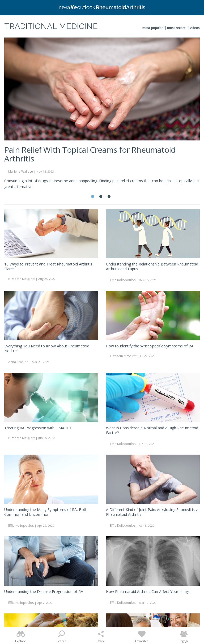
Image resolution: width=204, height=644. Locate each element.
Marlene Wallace (21, 171)
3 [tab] (109, 196)
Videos (195, 28)
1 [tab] (93, 196)
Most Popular (153, 28)
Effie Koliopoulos (123, 280)
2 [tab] (101, 196)
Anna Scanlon (18, 362)
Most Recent (176, 28)
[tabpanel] (102, 116)
